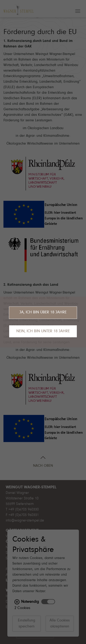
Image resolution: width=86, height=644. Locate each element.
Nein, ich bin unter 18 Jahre (43, 331)
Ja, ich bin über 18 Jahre (43, 312)
